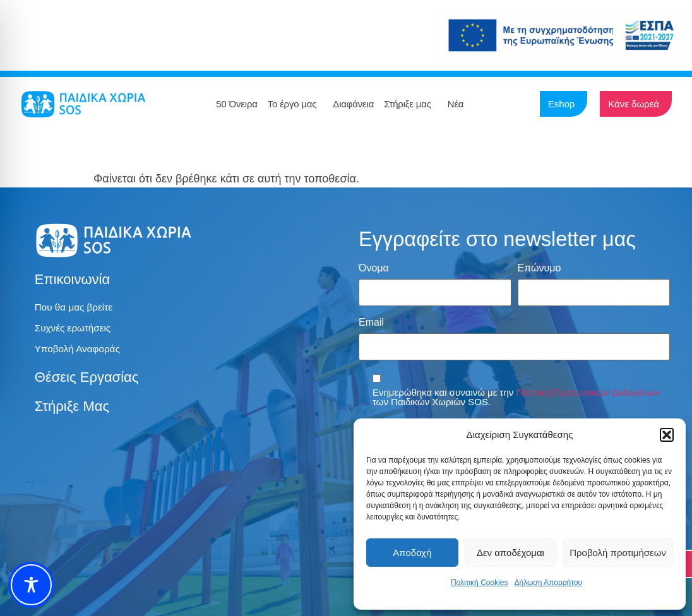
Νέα (459, 104)
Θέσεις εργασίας (87, 379)
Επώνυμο (540, 268)
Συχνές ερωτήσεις (75, 329)
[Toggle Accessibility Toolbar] (31, 585)
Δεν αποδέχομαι (510, 553)
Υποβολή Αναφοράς (80, 351)
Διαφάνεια (353, 104)
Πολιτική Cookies (480, 583)
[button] (667, 435)
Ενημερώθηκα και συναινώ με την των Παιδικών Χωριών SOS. (516, 394)
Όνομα (374, 268)
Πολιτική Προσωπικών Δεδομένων (588, 389)
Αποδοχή (412, 553)
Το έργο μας (295, 104)
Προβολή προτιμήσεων (618, 553)
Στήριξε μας (411, 104)
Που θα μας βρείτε (75, 308)
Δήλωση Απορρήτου (548, 583)
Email (371, 321)
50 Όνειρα (236, 104)
